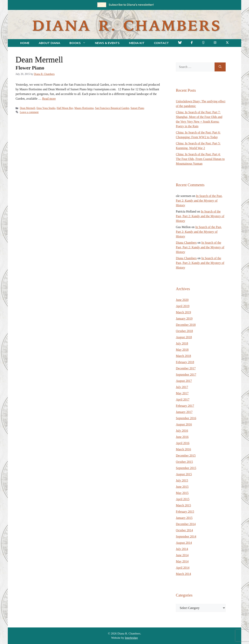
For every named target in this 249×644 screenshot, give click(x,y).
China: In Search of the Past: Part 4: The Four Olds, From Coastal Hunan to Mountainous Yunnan (200, 159)
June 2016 (182, 437)
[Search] (220, 67)
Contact (161, 43)
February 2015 (185, 512)
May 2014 (182, 561)
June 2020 (182, 300)
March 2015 (183, 505)
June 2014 (182, 555)
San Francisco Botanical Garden (112, 108)
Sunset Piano (137, 108)
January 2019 (184, 318)
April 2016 (183, 443)
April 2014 (183, 568)
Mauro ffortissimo (84, 108)
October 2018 (184, 331)
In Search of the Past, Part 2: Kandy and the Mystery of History (199, 201)
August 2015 (184, 474)
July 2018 (182, 343)
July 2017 (182, 387)
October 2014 (184, 530)
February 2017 (185, 406)
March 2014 (183, 574)
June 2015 (182, 487)
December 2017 (186, 368)
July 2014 (182, 549)
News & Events (107, 43)
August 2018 (184, 337)
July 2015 (182, 480)
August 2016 (184, 424)
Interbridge (131, 638)
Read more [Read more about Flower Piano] (49, 99)
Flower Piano (30, 68)
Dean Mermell (28, 108)
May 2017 (182, 393)
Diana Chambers (186, 243)
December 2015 (186, 456)
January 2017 (184, 412)
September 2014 (186, 536)
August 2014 (184, 543)
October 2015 (184, 462)
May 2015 (182, 493)
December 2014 (186, 524)
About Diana (49, 43)
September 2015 (186, 468)
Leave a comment (29, 112)
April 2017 (183, 399)
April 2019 (183, 306)
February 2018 (185, 362)
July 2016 (182, 431)
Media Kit (137, 43)
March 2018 (183, 356)
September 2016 (186, 418)
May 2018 (182, 350)
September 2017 (186, 375)
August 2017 (184, 381)
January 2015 (184, 518)
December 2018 (186, 325)
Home (25, 43)
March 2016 (183, 449)
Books (80, 43)
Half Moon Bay (65, 108)
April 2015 (183, 499)
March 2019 (183, 312)
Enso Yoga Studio (46, 108)
